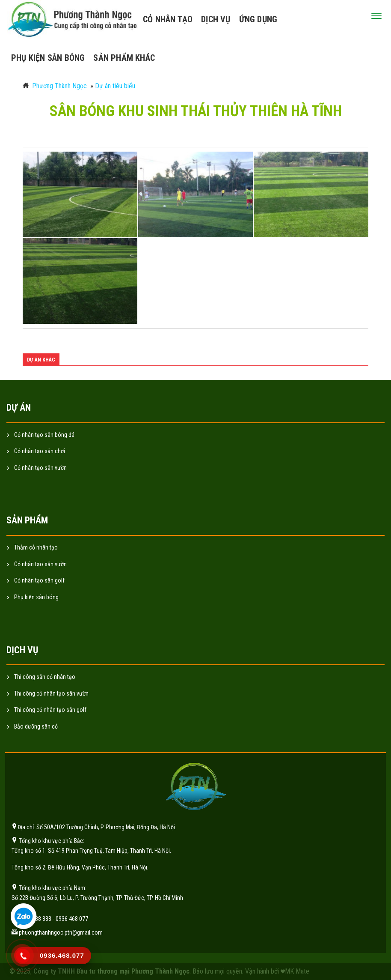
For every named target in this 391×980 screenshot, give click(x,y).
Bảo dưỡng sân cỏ (36, 726)
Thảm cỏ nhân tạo (36, 547)
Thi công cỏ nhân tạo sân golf (50, 710)
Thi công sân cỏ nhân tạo (45, 677)
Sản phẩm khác (124, 58)
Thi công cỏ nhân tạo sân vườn (51, 693)
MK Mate (297, 971)
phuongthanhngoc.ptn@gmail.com (61, 932)
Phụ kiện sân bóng (48, 58)
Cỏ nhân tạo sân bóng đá (44, 435)
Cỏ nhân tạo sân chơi (40, 451)
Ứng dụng (258, 19)
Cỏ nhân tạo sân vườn (40, 468)
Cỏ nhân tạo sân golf (39, 580)
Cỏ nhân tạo (168, 19)
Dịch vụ (216, 19)
